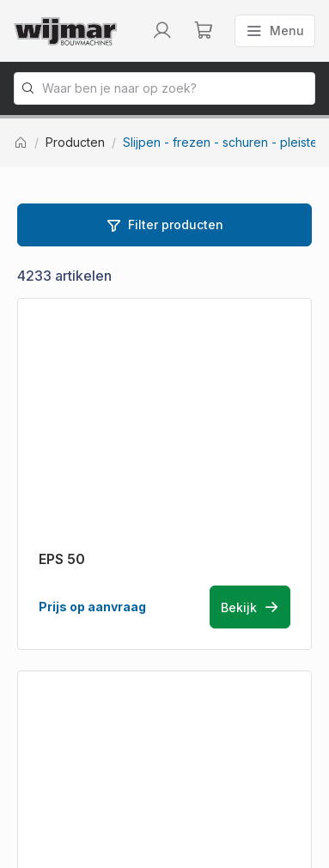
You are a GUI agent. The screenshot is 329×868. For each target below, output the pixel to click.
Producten (75, 110)
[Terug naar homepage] (65, 31)
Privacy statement (67, 810)
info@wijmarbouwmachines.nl (135, 686)
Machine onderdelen (84, 473)
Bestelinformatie (70, 501)
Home (37, 418)
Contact (43, 528)
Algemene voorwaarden (86, 838)
